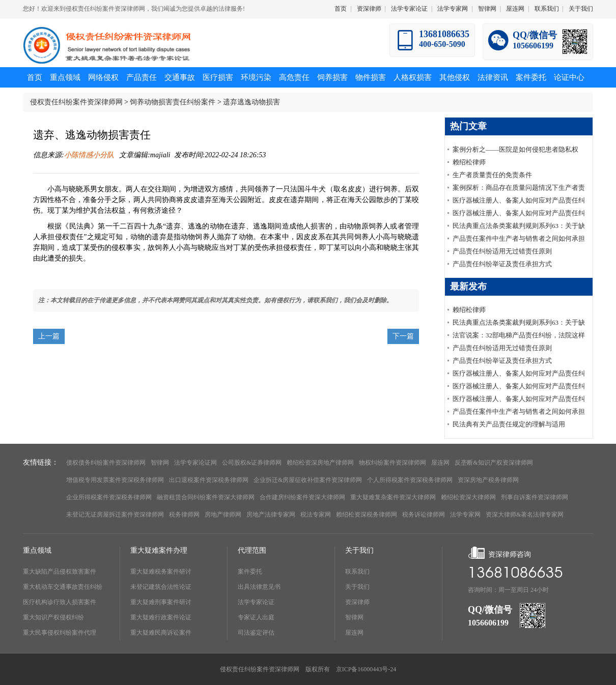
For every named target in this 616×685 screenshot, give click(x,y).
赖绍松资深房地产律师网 (320, 463)
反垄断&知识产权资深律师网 (494, 463)
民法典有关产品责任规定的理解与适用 (509, 424)
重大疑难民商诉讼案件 (161, 633)
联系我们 (547, 9)
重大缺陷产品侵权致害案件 (60, 572)
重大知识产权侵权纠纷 (53, 617)
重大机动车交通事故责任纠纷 (63, 587)
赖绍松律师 (469, 162)
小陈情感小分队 (90, 155)
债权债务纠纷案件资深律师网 (106, 463)
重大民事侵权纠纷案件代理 (60, 633)
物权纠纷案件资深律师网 (393, 463)
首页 (341, 9)
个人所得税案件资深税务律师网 (410, 480)
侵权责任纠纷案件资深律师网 (76, 102)
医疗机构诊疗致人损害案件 (60, 602)
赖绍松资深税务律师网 (367, 515)
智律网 (487, 9)
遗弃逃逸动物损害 (251, 102)
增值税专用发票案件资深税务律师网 (115, 480)
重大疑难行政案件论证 (161, 617)
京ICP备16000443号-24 (366, 669)
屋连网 (515, 9)
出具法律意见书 (259, 587)
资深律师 (369, 9)
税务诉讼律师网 (424, 515)
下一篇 (403, 336)
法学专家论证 (409, 9)
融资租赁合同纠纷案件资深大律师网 (206, 497)
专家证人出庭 (256, 617)
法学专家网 (453, 9)
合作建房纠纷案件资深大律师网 (302, 497)
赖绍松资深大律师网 (468, 497)
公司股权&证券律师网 (252, 463)
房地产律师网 (223, 515)
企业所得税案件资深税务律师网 (109, 497)
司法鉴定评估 (256, 633)
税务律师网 (184, 515)
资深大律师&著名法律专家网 (525, 515)
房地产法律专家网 (271, 515)
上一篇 (49, 336)
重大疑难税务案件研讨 (161, 572)
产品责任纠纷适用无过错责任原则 (502, 251)
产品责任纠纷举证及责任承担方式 (502, 264)
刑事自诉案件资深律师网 (535, 497)
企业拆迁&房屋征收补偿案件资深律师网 (308, 480)
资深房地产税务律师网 (488, 480)
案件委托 (250, 572)
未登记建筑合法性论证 (161, 587)
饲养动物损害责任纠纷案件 (173, 102)
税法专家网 (316, 515)
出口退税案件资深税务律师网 (209, 480)
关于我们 (581, 9)
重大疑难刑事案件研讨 (161, 602)
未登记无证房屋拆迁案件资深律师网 (115, 515)
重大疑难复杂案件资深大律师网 (393, 497)
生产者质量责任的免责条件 (492, 175)
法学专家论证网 (195, 463)
